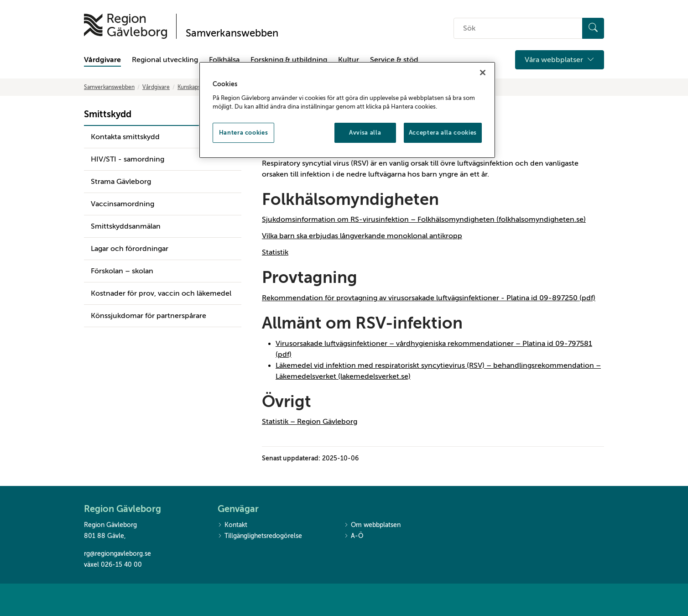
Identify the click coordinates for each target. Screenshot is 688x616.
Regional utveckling (165, 60)
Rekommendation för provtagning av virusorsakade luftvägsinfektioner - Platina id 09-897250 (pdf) (429, 298)
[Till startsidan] (125, 26)
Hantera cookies (244, 133)
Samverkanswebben (109, 87)
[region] (347, 110)
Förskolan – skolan (122, 271)
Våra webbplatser (560, 60)
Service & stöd (394, 60)
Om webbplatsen (372, 525)
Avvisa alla (365, 133)
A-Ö (354, 536)
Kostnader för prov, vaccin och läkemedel (161, 293)
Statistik (275, 252)
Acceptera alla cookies (443, 133)
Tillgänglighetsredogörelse (260, 536)
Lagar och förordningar (130, 249)
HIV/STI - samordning (128, 159)
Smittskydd (108, 114)
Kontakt (232, 525)
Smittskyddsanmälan (126, 226)
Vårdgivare (102, 60)
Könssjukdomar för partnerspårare (149, 316)
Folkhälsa (224, 60)
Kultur (349, 60)
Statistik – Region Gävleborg (310, 422)
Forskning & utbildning (289, 60)
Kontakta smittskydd (125, 137)
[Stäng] (483, 73)
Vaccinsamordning (122, 204)
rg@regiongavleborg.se (117, 554)
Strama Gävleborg (121, 182)
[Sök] (593, 28)
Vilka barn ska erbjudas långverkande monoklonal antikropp (362, 236)
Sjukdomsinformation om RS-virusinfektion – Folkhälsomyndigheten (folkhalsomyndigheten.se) (424, 219)
